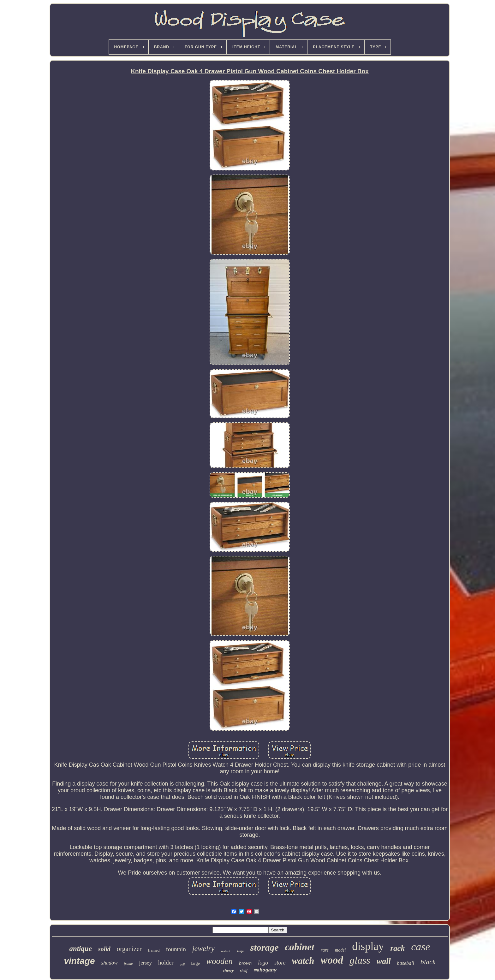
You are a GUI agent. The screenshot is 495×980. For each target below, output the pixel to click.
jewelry (203, 948)
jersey (145, 963)
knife (240, 951)
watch (303, 961)
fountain (176, 949)
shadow (110, 963)
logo (263, 963)
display (368, 946)
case (420, 947)
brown (245, 963)
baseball (406, 963)
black (428, 962)
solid (104, 949)
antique (81, 949)
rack (397, 948)
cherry (228, 970)
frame (128, 964)
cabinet (300, 947)
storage (265, 947)
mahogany (265, 970)
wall (384, 961)
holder (166, 962)
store (280, 963)
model (340, 950)
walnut (226, 951)
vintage (79, 961)
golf (182, 964)
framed (154, 950)
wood (332, 960)
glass (360, 960)
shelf (244, 971)
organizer (129, 949)
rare (325, 950)
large (195, 963)
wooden (219, 961)
